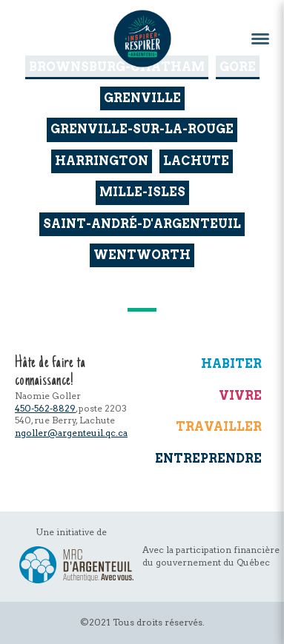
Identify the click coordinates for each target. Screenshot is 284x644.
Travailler (219, 427)
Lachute (196, 161)
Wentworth (142, 255)
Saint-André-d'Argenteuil (142, 224)
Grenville (142, 98)
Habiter (231, 364)
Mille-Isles (142, 192)
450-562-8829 (45, 408)
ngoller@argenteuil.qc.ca (71, 433)
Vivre (240, 396)
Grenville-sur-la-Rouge (142, 129)
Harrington (102, 161)
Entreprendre (208, 459)
